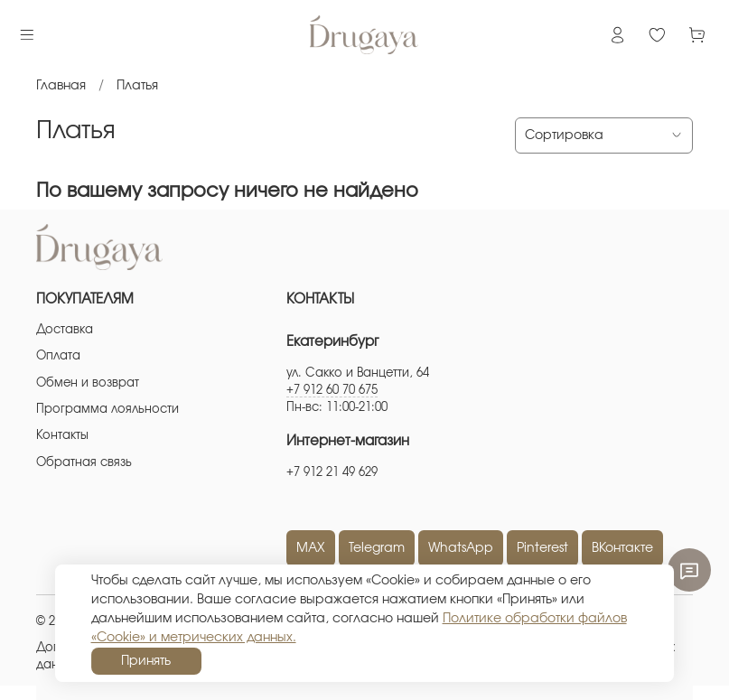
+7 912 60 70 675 (332, 391)
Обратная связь (84, 463)
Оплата (58, 356)
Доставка (65, 330)
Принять (146, 661)
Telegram (377, 548)
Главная (61, 86)
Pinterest (542, 548)
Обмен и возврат (88, 383)
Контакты (62, 436)
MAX (311, 548)
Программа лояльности (107, 410)
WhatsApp (461, 548)
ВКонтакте (622, 548)
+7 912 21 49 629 (332, 473)
